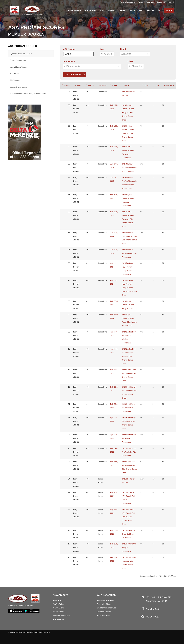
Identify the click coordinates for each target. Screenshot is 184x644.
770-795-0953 (153, 617)
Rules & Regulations (127, 2)
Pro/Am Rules (58, 604)
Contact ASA (161, 2)
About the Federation (105, 600)
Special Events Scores (18, 87)
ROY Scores (15, 80)
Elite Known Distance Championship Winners (28, 94)
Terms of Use (46, 632)
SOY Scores (15, 74)
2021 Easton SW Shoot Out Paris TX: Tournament (128, 534)
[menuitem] (127, 2)
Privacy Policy (37, 632)
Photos (140, 2)
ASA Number (69, 49)
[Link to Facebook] (174, 2)
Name (77, 85)
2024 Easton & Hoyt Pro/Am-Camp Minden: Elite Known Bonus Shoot (129, 288)
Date (114, 85)
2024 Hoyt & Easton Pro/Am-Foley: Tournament (129, 305)
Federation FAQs (104, 615)
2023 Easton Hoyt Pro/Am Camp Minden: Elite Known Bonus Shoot (129, 356)
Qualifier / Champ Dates (106, 608)
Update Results (75, 74)
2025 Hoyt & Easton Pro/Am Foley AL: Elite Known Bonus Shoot (128, 219)
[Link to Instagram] (170, 2)
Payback (168, 85)
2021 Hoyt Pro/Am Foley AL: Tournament (129, 548)
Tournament (69, 61)
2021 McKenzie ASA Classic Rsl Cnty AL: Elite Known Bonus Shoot (128, 517)
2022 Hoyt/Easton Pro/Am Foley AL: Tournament (129, 452)
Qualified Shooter (104, 612)
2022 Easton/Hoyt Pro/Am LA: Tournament (129, 438)
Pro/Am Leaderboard (18, 60)
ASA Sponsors (58, 619)
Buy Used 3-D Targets (61, 615)
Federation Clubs (104, 604)
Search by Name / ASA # (21, 54)
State (90, 85)
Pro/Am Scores (59, 612)
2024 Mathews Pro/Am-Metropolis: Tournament (129, 253)
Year (102, 49)
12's (156, 85)
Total (145, 85)
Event (123, 49)
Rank (66, 85)
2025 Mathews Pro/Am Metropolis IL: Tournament (129, 168)
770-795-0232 (153, 609)
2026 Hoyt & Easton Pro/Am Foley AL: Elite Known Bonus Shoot (128, 113)
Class (130, 61)
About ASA (150, 2)
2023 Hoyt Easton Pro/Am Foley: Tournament (129, 408)
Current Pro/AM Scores (19, 67)
